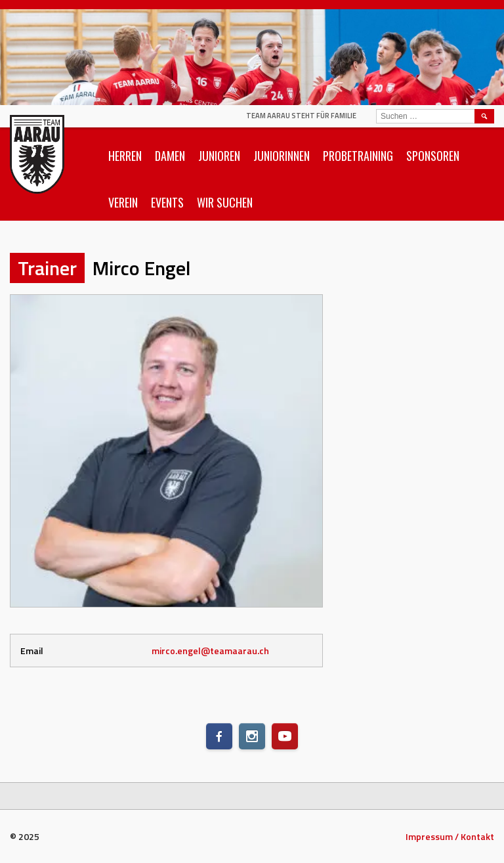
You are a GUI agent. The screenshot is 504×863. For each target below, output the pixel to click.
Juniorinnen (282, 156)
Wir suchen (225, 202)
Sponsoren (433, 156)
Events (167, 202)
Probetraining (358, 156)
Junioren (219, 156)
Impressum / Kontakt (450, 836)
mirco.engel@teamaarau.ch (210, 651)
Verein (123, 202)
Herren (125, 156)
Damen (170, 156)
